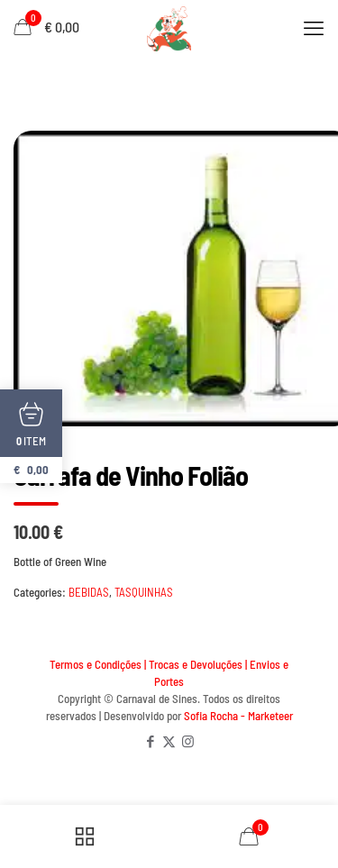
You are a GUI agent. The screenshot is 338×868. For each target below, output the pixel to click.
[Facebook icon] (150, 741)
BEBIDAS (89, 592)
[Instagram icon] (188, 741)
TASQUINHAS (144, 592)
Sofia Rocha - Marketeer (238, 716)
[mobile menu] (314, 27)
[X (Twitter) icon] (169, 741)
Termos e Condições (96, 664)
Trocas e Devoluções (196, 664)
